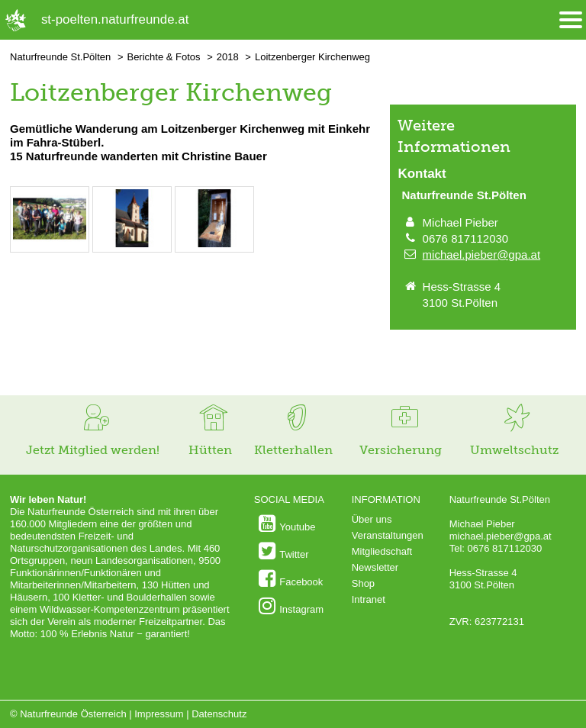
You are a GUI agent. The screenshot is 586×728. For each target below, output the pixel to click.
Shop (363, 583)
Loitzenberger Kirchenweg (312, 57)
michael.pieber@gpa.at (481, 254)
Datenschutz (219, 714)
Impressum (159, 714)
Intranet (369, 599)
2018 (228, 57)
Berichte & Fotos (163, 57)
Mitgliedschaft (382, 551)
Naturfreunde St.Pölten (60, 57)
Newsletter (375, 567)
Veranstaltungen (388, 535)
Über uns (372, 519)
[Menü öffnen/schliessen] (571, 20)
